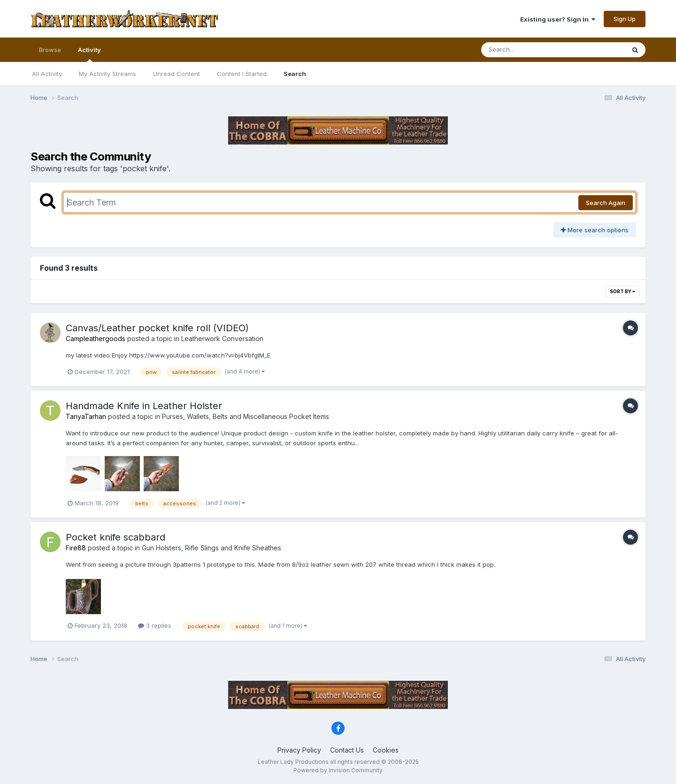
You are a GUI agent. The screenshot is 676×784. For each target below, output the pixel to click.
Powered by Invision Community (338, 770)
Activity (89, 54)
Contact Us (347, 750)
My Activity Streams (108, 74)
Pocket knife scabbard (115, 537)
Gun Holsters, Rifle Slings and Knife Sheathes (211, 548)
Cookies (386, 750)
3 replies (155, 625)
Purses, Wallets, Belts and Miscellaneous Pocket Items (246, 416)
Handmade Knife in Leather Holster (144, 406)
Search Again (606, 203)
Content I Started (242, 74)
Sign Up (625, 19)
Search (295, 74)
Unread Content (177, 74)
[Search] (527, 50)
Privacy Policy (299, 750)
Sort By (622, 291)
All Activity (47, 74)
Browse (50, 50)
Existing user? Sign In (558, 19)
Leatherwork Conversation (222, 339)
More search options (595, 230)
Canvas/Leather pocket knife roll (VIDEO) (157, 328)
